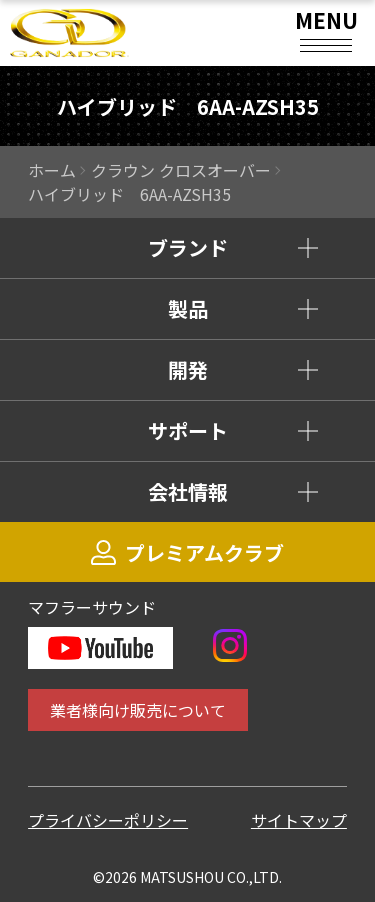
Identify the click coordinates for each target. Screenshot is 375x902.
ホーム (52, 170)
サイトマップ (299, 820)
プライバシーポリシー (108, 820)
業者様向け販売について (138, 710)
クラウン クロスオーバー (181, 170)
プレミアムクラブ (187, 552)
